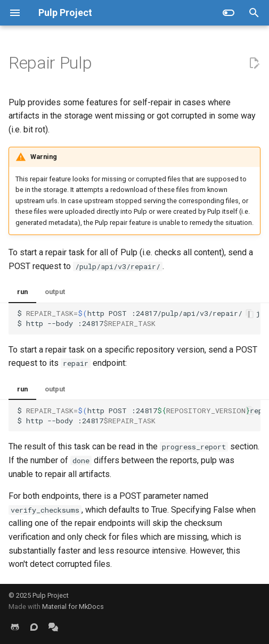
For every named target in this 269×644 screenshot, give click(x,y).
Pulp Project (51, 595)
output (55, 292)
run (22, 292)
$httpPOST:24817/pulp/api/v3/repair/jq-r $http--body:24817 (139, 318)
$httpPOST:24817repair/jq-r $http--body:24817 (139, 416)
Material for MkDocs (73, 607)
